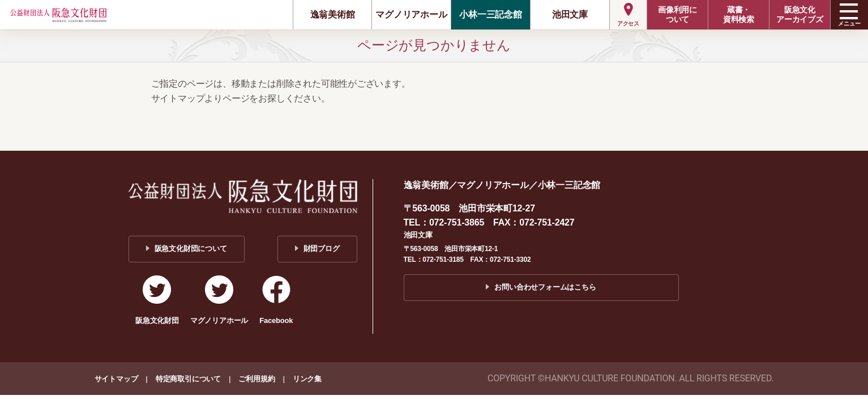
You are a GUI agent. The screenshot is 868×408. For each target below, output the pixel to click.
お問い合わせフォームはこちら (545, 287)
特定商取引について (188, 379)
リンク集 (307, 379)
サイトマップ (116, 379)
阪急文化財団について (191, 248)
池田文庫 (570, 14)
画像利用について (677, 14)
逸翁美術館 (333, 14)
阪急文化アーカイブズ (800, 14)
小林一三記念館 (491, 14)
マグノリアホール (411, 14)
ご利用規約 (256, 379)
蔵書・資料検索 (739, 14)
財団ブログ (322, 248)
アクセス (628, 24)
